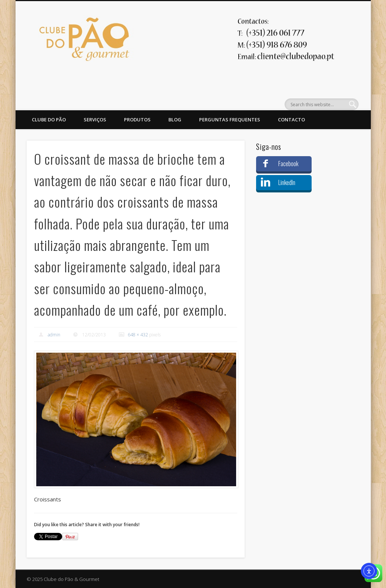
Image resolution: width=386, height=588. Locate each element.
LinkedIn (287, 182)
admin (54, 335)
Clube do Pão (49, 120)
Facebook (288, 164)
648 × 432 (138, 335)
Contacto (291, 120)
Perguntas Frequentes (230, 120)
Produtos (137, 120)
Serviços (95, 120)
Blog (175, 120)
